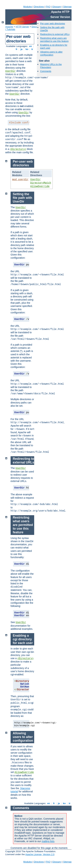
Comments (46, 71)
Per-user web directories (53, 23)
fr (17, 49)
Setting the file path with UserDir (23, 198)
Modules (28, 7)
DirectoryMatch (41, 183)
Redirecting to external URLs (55, 34)
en (30, 46)
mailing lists (48, 841)
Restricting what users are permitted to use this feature (54, 40)
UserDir (10, 71)
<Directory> (18, 149)
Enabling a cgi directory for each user (23, 639)
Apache (9, 27)
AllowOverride (40, 186)
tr (32, 49)
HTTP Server (22, 27)
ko (27, 49)
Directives (39, 7)
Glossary (57, 7)
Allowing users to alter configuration (51, 53)
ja (21, 49)
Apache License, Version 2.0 (40, 854)
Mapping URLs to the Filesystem (51, 66)
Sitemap (67, 7)
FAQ (48, 7)
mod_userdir (20, 179)
